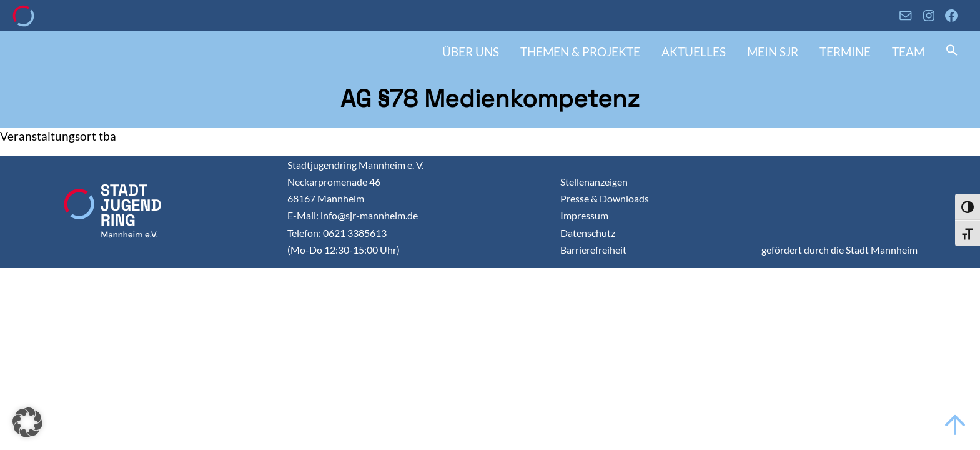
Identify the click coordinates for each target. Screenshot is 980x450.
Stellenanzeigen (594, 182)
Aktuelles (694, 52)
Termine (845, 52)
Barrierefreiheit (593, 250)
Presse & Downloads (605, 198)
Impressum (584, 215)
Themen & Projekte (580, 52)
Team (908, 52)
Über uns (471, 52)
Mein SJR (773, 52)
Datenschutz (588, 233)
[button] (952, 52)
